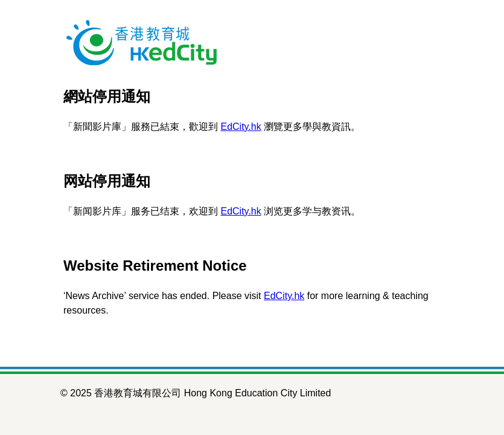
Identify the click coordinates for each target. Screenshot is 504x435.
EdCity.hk (241, 127)
